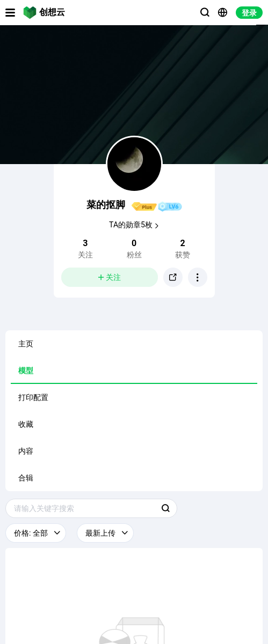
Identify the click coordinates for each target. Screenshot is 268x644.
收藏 (26, 424)
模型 (26, 371)
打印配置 (33, 397)
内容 (26, 451)
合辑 (26, 478)
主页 (26, 344)
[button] (198, 277)
